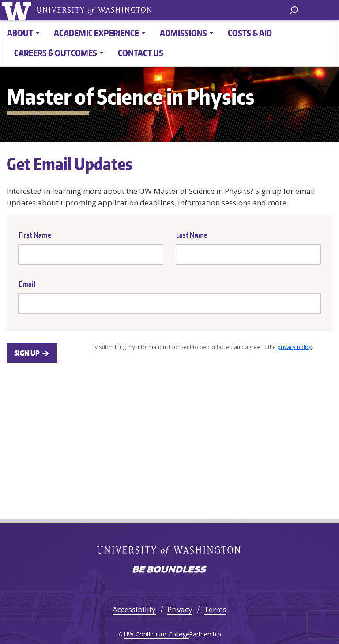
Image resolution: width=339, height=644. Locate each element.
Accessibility (134, 609)
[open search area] (294, 9)
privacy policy (294, 347)
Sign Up (32, 353)
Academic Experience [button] (96, 33)
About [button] (20, 33)
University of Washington (94, 10)
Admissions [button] (183, 33)
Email (27, 284)
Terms (215, 609)
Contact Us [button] (141, 53)
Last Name (192, 235)
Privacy (180, 609)
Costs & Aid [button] (250, 33)
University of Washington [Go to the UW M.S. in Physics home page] (18, 10)
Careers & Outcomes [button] (56, 53)
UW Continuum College (157, 634)
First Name (35, 235)
